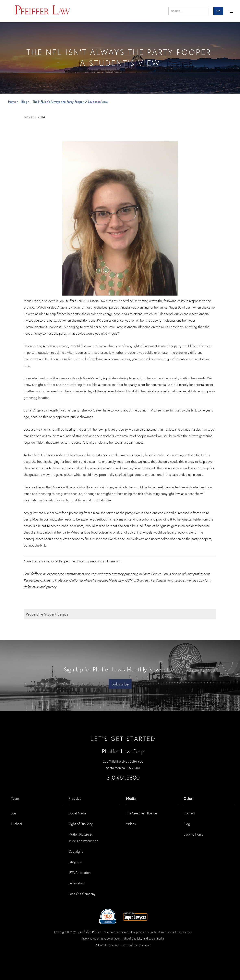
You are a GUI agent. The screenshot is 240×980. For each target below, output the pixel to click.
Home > (14, 101)
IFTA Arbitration (80, 873)
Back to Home (193, 834)
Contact (189, 813)
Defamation (77, 883)
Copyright (76, 851)
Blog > (26, 101)
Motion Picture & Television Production (83, 838)
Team (15, 798)
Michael (16, 824)
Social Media (77, 813)
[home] (43, 11)
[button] (230, 11)
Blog (187, 824)
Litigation (75, 862)
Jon (13, 813)
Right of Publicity (81, 824)
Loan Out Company (82, 894)
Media (131, 798)
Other (188, 798)
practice (75, 798)
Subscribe (120, 684)
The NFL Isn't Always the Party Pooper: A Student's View (70, 101)
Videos (131, 824)
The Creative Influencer (142, 813)
